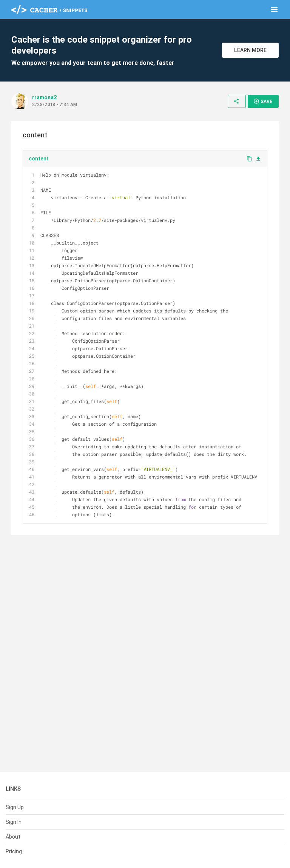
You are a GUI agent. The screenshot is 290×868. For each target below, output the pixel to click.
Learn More (250, 50)
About (13, 837)
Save (263, 101)
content (39, 159)
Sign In (14, 822)
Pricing (14, 851)
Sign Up (15, 807)
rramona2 (45, 97)
